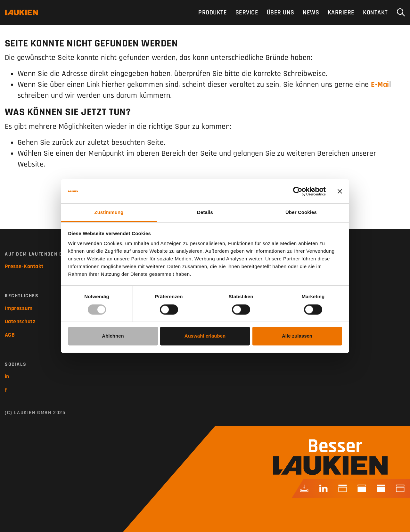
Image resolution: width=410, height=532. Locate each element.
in (7, 376)
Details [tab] (205, 213)
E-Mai (380, 85)
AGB (10, 335)
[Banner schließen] (340, 191)
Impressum (19, 308)
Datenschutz (20, 321)
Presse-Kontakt (24, 266)
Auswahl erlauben (205, 336)
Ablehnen (113, 336)
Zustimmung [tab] (109, 213)
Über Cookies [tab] (301, 213)
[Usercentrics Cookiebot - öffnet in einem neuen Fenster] (298, 191)
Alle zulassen (297, 336)
